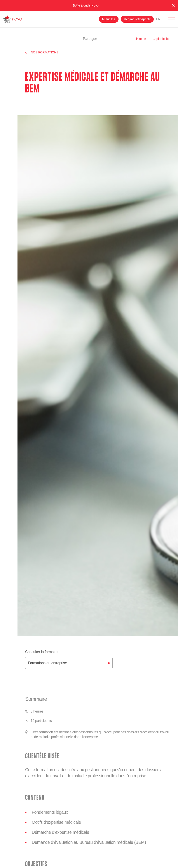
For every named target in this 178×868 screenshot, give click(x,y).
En (158, 19)
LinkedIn (140, 39)
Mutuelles (109, 19)
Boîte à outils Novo (86, 5)
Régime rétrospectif (137, 19)
